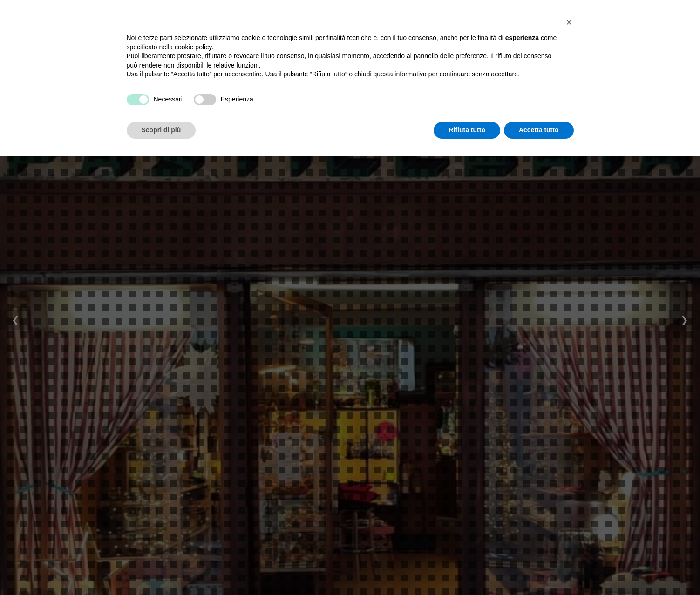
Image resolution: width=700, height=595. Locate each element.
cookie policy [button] (193, 487)
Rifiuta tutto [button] (467, 569)
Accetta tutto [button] (539, 569)
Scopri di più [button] (161, 569)
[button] (569, 462)
